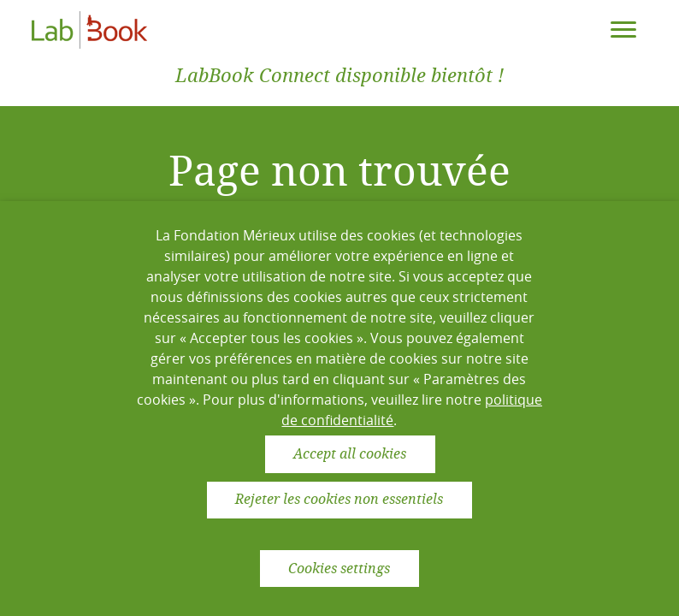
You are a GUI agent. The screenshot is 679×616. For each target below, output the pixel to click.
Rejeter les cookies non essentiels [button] (339, 499)
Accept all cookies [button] (350, 454)
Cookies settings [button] (339, 569)
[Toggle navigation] (623, 30)
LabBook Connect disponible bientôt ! (339, 76)
